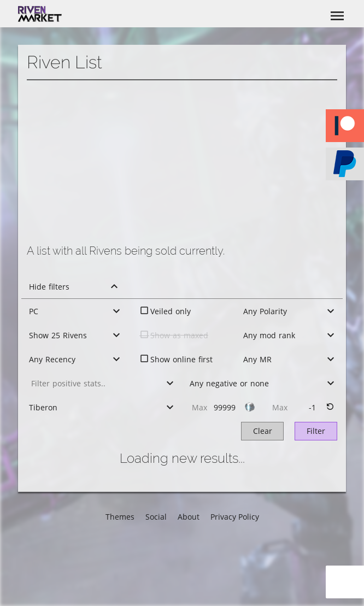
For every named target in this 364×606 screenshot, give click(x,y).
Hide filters (49, 287)
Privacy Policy (235, 517)
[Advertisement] (182, 162)
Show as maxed (179, 335)
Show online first (181, 359)
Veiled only (171, 311)
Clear (263, 431)
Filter (316, 431)
